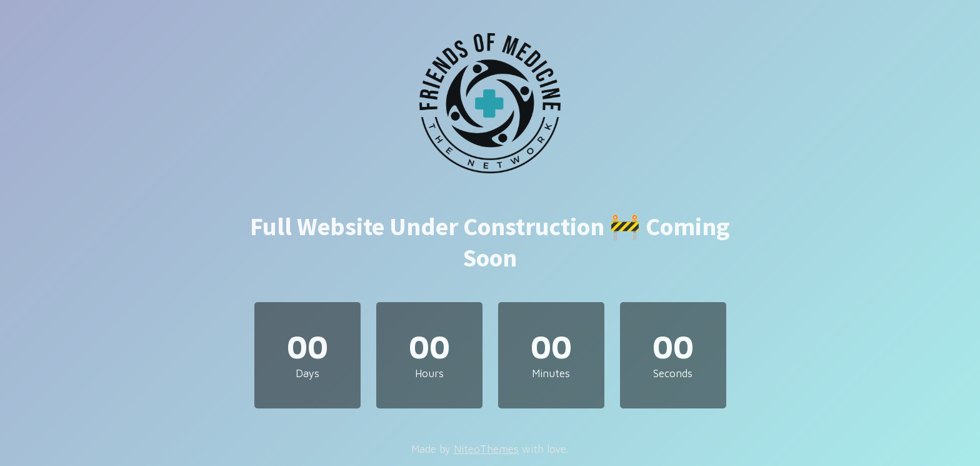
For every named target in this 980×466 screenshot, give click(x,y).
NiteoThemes (486, 449)
